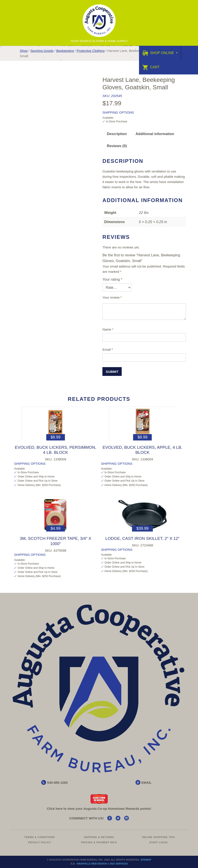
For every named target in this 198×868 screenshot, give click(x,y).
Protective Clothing (90, 51)
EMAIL (147, 783)
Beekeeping (65, 51)
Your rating (112, 279)
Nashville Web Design (92, 864)
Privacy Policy (40, 842)
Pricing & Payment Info (99, 842)
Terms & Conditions (40, 837)
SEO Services (119, 864)
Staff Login (159, 842)
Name (108, 329)
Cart (151, 67)
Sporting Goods (42, 51)
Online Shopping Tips (158, 837)
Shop (24, 51)
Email (108, 349)
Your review (112, 297)
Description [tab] (117, 134)
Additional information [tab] (155, 134)
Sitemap (146, 860)
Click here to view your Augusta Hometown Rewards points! (99, 809)
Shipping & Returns (99, 837)
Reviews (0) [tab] (117, 146)
